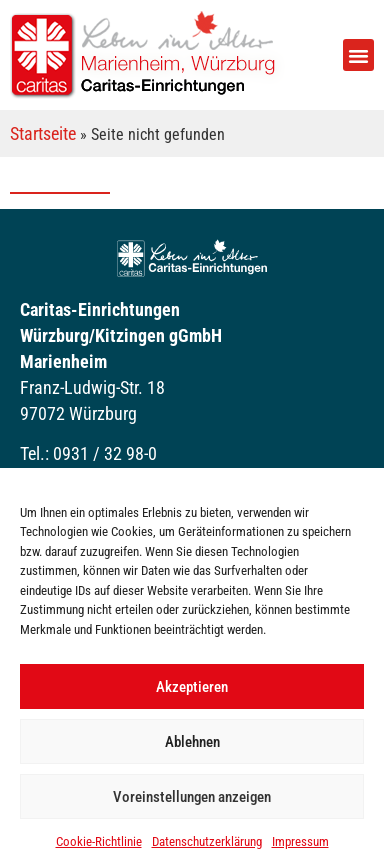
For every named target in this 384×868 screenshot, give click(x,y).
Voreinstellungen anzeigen (192, 797)
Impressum (300, 841)
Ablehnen (192, 742)
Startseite (43, 133)
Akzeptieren (192, 687)
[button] (359, 55)
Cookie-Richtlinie (99, 841)
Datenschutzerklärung (207, 841)
